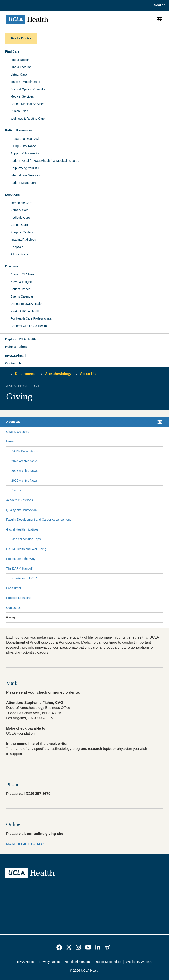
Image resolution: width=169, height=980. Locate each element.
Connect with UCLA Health (29, 326)
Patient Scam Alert (23, 183)
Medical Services (22, 96)
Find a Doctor (20, 60)
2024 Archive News (25, 461)
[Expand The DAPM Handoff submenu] (97, 569)
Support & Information (25, 153)
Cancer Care (19, 225)
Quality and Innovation (21, 510)
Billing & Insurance (23, 146)
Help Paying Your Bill (25, 168)
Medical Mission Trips (26, 539)
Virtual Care (19, 75)
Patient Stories (20, 289)
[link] (59, 947)
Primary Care (20, 210)
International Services (25, 175)
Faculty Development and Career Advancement (38, 520)
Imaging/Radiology (23, 240)
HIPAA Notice (25, 962)
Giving (11, 617)
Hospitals (17, 247)
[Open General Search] (158, 5)
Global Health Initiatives (22, 529)
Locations (12, 195)
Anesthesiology (58, 374)
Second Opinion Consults (28, 89)
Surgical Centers (22, 232)
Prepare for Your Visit (25, 139)
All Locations (19, 254)
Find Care (12, 51)
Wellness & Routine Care (28, 119)
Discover (12, 266)
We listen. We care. (140, 962)
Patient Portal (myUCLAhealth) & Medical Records (45, 161)
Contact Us (13, 363)
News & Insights (21, 282)
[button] (84, 339)
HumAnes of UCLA (24, 578)
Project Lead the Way (21, 559)
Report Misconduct (108, 962)
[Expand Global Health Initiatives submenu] (100, 530)
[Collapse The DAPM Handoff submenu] (162, 569)
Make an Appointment (25, 82)
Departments (26, 374)
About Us (88, 374)
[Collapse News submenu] (162, 442)
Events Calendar (22, 296)
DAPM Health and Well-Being (26, 549)
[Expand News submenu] (87, 442)
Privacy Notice (50, 962)
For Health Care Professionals (31, 318)
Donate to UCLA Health (27, 304)
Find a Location (21, 67)
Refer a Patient (16, 347)
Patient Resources (19, 130)
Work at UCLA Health (25, 311)
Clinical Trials (20, 111)
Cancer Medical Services (28, 104)
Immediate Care (21, 203)
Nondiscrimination (77, 962)
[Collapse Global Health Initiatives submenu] (162, 530)
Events (16, 490)
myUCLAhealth (16, 356)
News (10, 441)
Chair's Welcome (18, 432)
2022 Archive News (25, 481)
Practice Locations (19, 598)
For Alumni (13, 588)
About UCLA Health (24, 274)
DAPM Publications (25, 451)
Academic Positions (20, 500)
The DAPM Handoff (19, 568)
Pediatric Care (20, 218)
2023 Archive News (25, 471)
